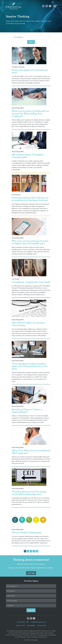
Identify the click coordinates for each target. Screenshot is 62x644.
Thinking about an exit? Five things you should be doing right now (29, 493)
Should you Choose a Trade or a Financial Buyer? (27, 411)
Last (37, 551)
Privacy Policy (42, 625)
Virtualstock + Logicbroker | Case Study (31, 282)
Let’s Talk (31, 573)
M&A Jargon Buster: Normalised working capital (28, 156)
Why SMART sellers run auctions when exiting (28, 324)
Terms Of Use (21, 625)
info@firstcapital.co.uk (38, 622)
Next (34, 551)
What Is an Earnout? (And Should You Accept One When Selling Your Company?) (30, 114)
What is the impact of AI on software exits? (30, 71)
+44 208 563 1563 (23, 622)
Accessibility (31, 625)
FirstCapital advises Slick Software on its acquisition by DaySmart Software (30, 199)
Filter (31, 42)
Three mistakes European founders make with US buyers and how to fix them (30, 366)
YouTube (50, 6)
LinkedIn (43, 6)
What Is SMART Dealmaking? (26, 533)
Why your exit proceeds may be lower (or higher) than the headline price (30, 242)
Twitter (47, 6)
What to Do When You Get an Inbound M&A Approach (31, 452)
